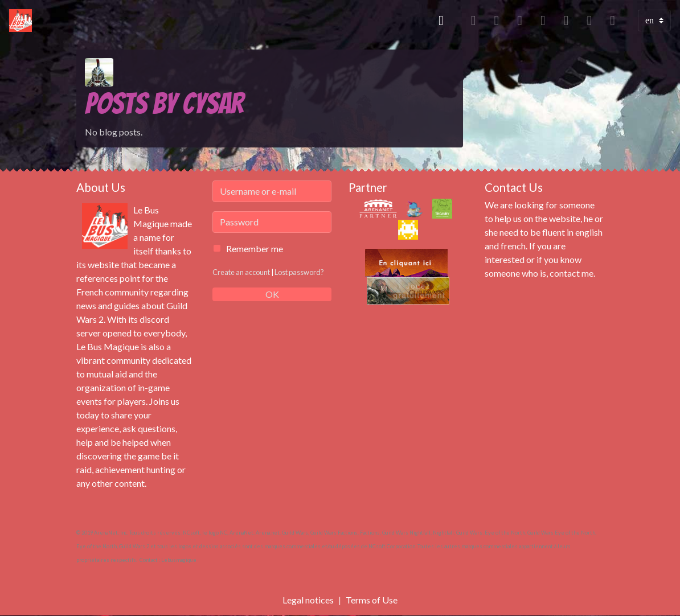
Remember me (255, 249)
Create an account (241, 272)
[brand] (23, 20)
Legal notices (308, 600)
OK (272, 294)
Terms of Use (372, 600)
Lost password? (299, 272)
